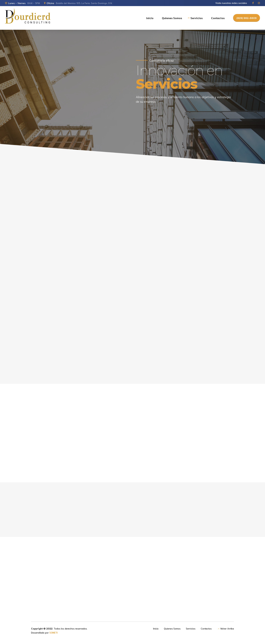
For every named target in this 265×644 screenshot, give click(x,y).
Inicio (150, 18)
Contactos (218, 18)
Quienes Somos (172, 18)
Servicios (197, 18)
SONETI (53, 633)
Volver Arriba (227, 628)
